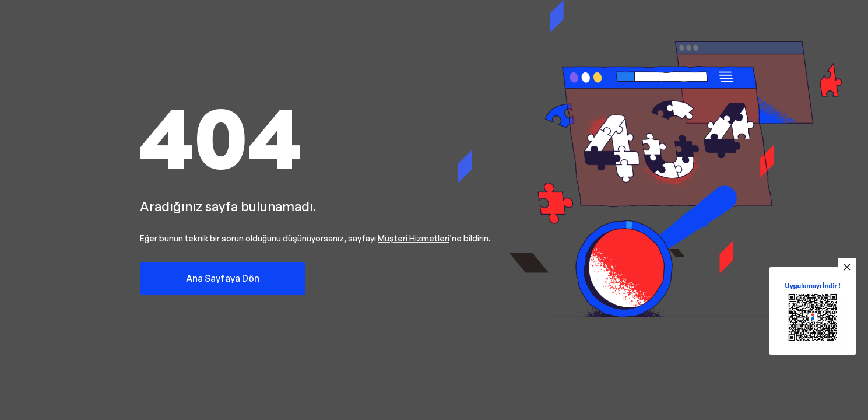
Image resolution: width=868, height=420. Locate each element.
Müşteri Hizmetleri (414, 238)
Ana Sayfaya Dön (223, 278)
